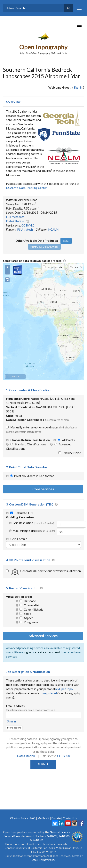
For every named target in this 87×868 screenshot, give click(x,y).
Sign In (78, 87)
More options (14, 728)
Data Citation (15, 221)
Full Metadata (15, 217)
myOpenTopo (64, 689)
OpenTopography (43, 47)
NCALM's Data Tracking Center (27, 188)
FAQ (33, 818)
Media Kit (43, 818)
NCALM (53, 229)
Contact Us (70, 818)
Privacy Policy (47, 860)
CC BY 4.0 (28, 225)
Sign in (12, 721)
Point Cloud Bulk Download (44, 247)
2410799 (52, 836)
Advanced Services (43, 636)
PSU (20, 229)
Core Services (43, 489)
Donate (56, 818)
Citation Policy (19, 818)
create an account (48, 652)
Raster (66, 241)
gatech (28, 229)
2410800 (64, 836)
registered (50, 693)
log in (27, 652)
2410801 (38, 840)
